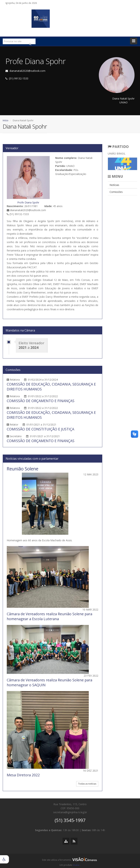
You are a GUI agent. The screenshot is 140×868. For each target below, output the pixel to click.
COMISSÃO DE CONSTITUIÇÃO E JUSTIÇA (40, 429)
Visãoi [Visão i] (76, 865)
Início (6, 120)
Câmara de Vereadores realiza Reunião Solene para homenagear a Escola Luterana (49, 616)
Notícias (114, 185)
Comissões (116, 192)
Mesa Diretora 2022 (23, 775)
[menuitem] (122, 185)
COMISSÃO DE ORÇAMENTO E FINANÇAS (41, 401)
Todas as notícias (87, 784)
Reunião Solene (23, 469)
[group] (70, 861)
